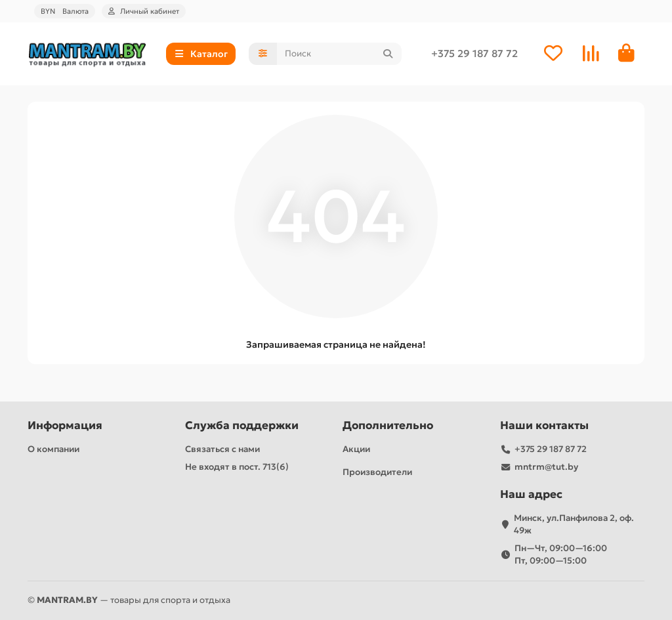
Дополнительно (388, 425)
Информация (65, 425)
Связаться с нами (222, 449)
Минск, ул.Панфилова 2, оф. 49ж (574, 524)
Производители (377, 472)
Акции (356, 449)
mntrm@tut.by (546, 467)
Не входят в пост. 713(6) (237, 467)
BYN (65, 11)
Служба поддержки (242, 425)
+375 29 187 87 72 (474, 54)
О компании (53, 449)
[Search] (339, 54)
